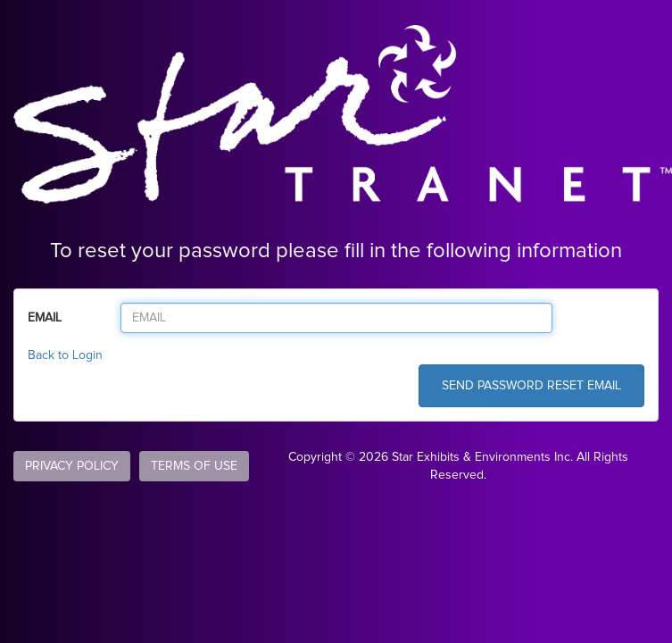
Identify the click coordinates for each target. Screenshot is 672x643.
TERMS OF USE (194, 466)
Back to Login (65, 355)
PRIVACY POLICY (72, 466)
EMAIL (45, 318)
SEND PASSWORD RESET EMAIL (531, 386)
